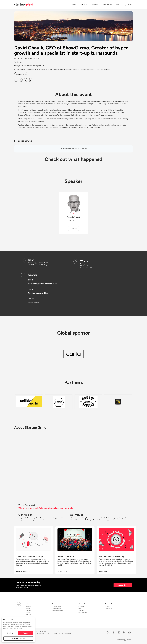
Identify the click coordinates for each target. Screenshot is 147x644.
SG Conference (57, 607)
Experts (28, 609)
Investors (28, 607)
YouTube (81, 611)
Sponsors (28, 612)
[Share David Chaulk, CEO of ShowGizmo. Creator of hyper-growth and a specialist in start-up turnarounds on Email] (30, 80)
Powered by (124, 640)
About (118, 5)
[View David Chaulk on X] (74, 213)
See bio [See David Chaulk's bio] (73, 228)
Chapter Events (57, 609)
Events (82, 5)
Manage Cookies (18, 638)
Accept (26, 633)
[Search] (125, 5)
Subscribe (122, 585)
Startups (28, 611)
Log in (130, 5)
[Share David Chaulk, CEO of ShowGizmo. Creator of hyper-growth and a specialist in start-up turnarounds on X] (21, 80)
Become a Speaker (58, 611)
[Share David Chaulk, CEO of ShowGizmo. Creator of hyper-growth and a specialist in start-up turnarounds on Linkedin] (26, 80)
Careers (107, 607)
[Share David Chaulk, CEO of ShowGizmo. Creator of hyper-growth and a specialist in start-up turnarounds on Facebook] (16, 80)
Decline (10, 633)
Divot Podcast (83, 612)
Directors (28, 614)
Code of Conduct (41, 632)
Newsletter (82, 607)
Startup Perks (107, 5)
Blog (80, 609)
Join (73, 5)
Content (93, 5)
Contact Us (108, 609)
